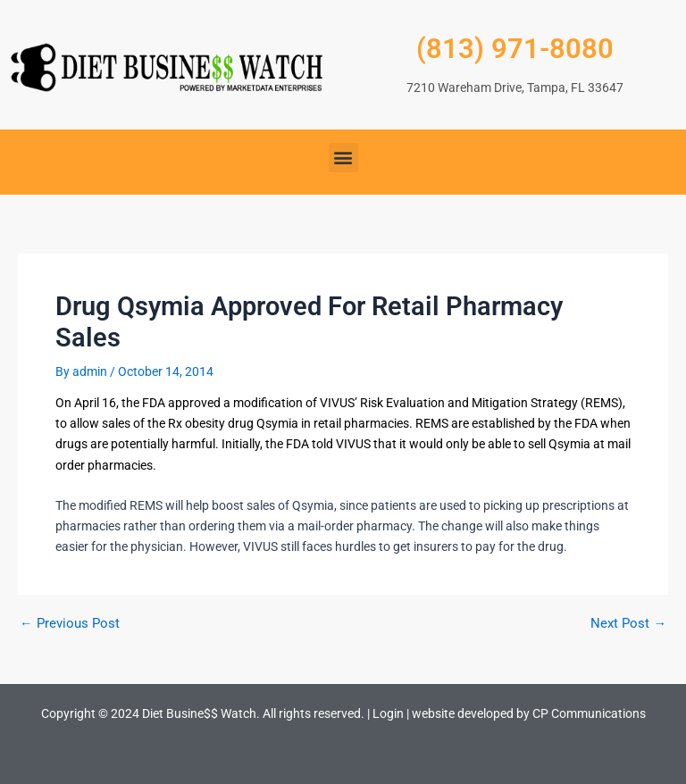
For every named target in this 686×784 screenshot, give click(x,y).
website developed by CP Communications (529, 713)
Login (388, 713)
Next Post (628, 624)
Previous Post (70, 624)
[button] (343, 158)
